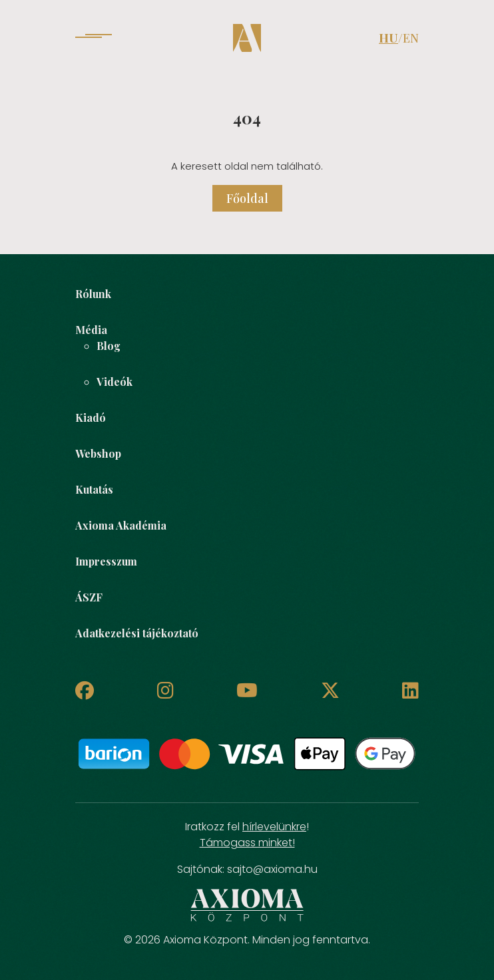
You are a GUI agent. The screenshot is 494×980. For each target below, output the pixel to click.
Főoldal (247, 198)
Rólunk (93, 294)
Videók (115, 382)
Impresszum (106, 561)
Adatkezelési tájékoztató (137, 633)
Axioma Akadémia (121, 525)
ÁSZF (89, 597)
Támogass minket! (247, 843)
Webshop (98, 453)
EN (411, 38)
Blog (109, 346)
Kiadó (91, 417)
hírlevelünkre (274, 827)
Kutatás (94, 489)
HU (388, 38)
